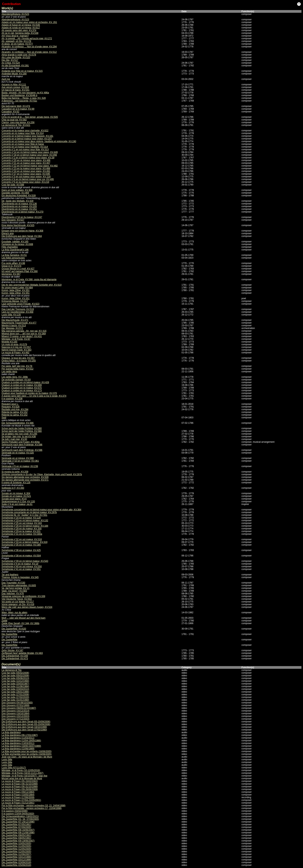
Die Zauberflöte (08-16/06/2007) (18, 830)
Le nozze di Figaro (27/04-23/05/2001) (21, 800)
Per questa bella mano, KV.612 (17, 369)
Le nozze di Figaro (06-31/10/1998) (20, 784)
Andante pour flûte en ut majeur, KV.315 (22, 71)
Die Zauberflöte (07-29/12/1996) (18, 822)
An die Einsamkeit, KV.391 (15, 66)
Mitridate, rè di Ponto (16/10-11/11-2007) (23, 773)
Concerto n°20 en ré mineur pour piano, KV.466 (26, 160)
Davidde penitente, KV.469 (15, 193)
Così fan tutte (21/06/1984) (15, 686)
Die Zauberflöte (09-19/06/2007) (18, 841)
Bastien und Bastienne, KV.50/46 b (19, 95)
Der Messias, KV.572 (12, 328)
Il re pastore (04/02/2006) (15, 811)
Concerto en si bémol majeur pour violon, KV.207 (27, 139)
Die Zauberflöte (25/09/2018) (16, 865)
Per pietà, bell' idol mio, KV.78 (17, 366)
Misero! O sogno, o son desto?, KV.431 (22, 336)
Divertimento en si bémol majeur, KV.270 (22, 212)
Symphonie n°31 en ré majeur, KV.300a (22, 534)
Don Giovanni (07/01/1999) (15, 705)
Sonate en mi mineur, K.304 (16, 493)
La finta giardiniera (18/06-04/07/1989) (21, 746)
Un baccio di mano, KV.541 (15, 90)
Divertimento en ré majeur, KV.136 (19, 204)
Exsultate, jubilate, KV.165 (15, 242)
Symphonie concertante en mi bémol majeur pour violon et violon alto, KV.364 (41, 510)
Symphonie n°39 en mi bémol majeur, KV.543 (25, 561)
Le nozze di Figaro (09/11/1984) (18, 792)
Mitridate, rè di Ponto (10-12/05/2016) (21, 770)
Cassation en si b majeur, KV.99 (18, 109)
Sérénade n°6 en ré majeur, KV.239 (20, 466)
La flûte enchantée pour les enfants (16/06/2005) (27, 751)
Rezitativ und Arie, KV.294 (15, 409)
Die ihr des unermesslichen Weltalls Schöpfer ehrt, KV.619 (31, 285)
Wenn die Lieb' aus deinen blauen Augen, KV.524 (27, 607)
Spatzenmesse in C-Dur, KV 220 (18, 501)
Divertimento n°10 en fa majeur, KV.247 (22, 217)
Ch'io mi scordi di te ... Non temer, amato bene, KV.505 (30, 117)
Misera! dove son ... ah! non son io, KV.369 (24, 334)
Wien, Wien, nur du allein (14, 613)
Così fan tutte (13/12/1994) (15, 681)
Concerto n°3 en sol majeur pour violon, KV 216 (26, 177)
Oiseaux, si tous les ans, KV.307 (18, 358)
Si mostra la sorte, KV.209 (15, 472)
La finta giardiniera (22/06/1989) (18, 749)
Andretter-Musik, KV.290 (14, 74)
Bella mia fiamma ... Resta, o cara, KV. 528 (24, 98)
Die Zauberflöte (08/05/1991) (16, 835)
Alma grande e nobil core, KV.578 (19, 55)
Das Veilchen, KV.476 (13, 594)
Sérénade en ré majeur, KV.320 (18, 453)
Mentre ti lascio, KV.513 (14, 325)
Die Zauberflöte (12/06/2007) (16, 854)
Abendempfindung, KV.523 (15, 14)
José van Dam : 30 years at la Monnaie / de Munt (27, 757)
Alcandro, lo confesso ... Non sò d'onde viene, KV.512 (29, 52)
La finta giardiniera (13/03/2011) (18, 743)
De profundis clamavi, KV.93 (16, 380)
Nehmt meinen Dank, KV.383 (16, 350)
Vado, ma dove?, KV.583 (14, 591)
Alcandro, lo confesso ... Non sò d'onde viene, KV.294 (29, 47)
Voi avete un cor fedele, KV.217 (18, 602)
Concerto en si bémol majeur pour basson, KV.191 (27, 136)
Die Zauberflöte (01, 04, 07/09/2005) (20, 819)
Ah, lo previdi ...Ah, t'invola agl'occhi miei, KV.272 (27, 38)
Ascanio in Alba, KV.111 (14, 85)
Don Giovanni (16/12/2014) (15, 711)
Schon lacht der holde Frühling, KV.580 (22, 428)
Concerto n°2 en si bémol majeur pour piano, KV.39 (28, 158)
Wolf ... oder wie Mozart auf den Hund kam (23, 618)
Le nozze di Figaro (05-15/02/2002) (20, 781)
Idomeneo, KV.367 (11, 274)
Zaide (4, 621)
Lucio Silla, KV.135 (11, 315)
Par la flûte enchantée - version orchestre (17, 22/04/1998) (32, 808)
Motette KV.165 (9, 342)
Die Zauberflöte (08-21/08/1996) (18, 833)
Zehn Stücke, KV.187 (12, 650)
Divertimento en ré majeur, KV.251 (19, 209)
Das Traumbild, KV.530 (13, 583)
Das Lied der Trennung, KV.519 (18, 309)
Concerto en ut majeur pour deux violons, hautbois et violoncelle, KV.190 (39, 141)
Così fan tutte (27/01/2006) (15, 695)
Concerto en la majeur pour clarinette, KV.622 (25, 131)
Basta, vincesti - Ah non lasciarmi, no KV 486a (25, 93)
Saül (4, 418)
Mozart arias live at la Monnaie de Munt (22, 778)
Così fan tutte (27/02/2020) (15, 697)
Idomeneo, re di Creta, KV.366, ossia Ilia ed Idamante (29, 279)
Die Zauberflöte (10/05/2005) (16, 843)
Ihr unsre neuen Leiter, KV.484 (17, 288)
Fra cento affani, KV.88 (13, 263)
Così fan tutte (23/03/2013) (15, 689)
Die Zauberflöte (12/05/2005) (16, 849)
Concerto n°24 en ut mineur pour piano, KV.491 (26, 171)
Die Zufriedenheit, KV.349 (15, 656)
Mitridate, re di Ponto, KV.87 (16, 339)
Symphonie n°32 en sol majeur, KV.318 (22, 539)
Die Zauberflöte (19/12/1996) (16, 857)
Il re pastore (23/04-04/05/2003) (18, 814)
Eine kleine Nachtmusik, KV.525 (18, 225)
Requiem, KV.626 (11, 407)
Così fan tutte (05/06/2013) (15, 678)
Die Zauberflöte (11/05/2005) (16, 846)
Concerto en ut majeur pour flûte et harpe (23, 144)
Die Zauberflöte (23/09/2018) (16, 862)
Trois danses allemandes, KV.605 (19, 585)
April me (6, 79)
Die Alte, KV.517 (10, 60)
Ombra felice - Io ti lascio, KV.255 (19, 361)
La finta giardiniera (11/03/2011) (18, 738)
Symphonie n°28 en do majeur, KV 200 (22, 529)
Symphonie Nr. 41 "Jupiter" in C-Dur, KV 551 (24, 515)
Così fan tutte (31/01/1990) (15, 700)
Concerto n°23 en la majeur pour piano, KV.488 (26, 168)
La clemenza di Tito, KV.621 (16, 125)
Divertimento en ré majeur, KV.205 (19, 206)
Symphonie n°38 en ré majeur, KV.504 (21, 556)
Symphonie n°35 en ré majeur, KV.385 (21, 545)
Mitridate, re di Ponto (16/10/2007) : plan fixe (24, 776)
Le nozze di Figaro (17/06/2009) (18, 797)
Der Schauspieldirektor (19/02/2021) (20, 816)
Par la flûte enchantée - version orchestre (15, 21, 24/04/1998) (34, 806)
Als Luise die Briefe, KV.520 (16, 57)
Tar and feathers (10, 575)
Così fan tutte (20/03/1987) (15, 684)
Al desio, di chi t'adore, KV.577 (17, 44)
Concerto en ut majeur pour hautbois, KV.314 (25, 147)
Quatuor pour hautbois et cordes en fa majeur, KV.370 (29, 393)
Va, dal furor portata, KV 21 (16, 588)
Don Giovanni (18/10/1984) (15, 713)
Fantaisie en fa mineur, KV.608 (17, 244)
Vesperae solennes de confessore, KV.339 (23, 596)
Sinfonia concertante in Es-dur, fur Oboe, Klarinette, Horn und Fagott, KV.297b (42, 474)
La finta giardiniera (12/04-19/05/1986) (21, 741)
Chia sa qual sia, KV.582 (14, 120)
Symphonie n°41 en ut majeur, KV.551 (21, 569)
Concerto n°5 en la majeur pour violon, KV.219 (25, 182)
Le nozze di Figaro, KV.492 (15, 353)
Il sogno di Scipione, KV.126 (16, 483)
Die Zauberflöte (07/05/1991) (16, 824)
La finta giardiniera (11, 732)
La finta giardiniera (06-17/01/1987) (20, 735)
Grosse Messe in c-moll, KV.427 (18, 269)
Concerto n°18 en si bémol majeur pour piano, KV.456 (29, 155)
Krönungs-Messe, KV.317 (15, 301)
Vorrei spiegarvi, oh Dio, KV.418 (18, 604)
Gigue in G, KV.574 (11, 266)
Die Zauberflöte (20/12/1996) (16, 860)
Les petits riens (9, 372)
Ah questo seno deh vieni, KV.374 (19, 30)
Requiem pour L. (10, 404)
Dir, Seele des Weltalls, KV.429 (17, 201)
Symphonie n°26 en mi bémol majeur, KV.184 (25, 526)
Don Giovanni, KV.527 (13, 220)
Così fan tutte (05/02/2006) (15, 673)
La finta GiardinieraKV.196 (15, 250)
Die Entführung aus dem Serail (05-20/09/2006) (26, 722)
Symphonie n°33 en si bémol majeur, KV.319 (24, 542)
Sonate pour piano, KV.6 (14, 499)
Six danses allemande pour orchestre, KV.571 (25, 480)
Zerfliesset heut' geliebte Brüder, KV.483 (22, 653)
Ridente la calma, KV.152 (14, 412)
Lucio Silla (7, 759)
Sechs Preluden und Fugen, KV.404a (21, 442)
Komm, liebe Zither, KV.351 (16, 290)
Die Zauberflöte (9, 634)
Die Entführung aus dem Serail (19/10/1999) (24, 727)
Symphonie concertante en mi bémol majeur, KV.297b (29, 512)
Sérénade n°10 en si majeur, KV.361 (20, 461)
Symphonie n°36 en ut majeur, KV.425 (21, 550)
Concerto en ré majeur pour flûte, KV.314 (23, 133)
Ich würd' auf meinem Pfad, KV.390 (20, 271)
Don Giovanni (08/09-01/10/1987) (19, 708)
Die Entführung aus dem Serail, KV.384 (22, 236)
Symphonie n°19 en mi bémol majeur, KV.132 (25, 520)
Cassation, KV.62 (10, 112)
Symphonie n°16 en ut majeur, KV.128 (21, 518)
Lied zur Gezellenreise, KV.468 (17, 312)
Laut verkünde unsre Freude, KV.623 (20, 304)
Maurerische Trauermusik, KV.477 (19, 323)
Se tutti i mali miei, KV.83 (14, 439)
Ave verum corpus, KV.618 (15, 87)
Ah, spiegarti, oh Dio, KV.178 (16, 41)
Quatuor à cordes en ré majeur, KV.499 (22, 385)
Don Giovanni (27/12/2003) (15, 719)
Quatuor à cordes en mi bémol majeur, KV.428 (25, 382)
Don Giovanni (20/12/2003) (15, 716)
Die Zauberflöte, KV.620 (14, 629)
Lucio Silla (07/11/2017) (14, 768)
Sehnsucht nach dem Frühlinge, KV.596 (22, 445)
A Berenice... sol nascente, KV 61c (19, 101)
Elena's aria (8, 233)
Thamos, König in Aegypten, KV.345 (20, 577)
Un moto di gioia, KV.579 (14, 344)
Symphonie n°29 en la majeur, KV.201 (21, 531)
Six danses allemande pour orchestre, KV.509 (25, 477)
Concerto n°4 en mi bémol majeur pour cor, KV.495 (28, 179)
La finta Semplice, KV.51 (14, 255)
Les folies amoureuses (13, 258)
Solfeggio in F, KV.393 (13, 488)
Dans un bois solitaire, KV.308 (17, 190)
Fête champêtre (10, 247)
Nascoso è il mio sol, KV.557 (16, 347)
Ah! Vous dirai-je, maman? (15, 36)
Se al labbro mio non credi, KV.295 (19, 434)
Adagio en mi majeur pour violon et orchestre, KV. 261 (29, 22)
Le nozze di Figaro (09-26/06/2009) (20, 789)
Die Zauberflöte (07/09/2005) (16, 827)
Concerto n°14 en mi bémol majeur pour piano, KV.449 (30, 152)
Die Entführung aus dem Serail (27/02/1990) (24, 730)
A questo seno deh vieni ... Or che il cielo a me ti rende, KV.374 (34, 396)
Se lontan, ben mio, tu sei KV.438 (19, 437)
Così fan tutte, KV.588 (13, 185)
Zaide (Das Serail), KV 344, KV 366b (20, 623)
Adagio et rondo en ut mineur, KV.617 (21, 28)
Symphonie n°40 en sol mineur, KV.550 (22, 566)
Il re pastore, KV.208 (12, 399)
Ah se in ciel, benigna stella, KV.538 (20, 33)
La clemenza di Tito (11, 670)
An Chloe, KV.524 (11, 63)
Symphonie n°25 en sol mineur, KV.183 (22, 523)
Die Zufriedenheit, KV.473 (15, 659)
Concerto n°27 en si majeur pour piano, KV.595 (26, 174)
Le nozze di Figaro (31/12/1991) (18, 803)
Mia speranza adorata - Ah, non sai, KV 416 (24, 331)
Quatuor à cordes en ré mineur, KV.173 (22, 390)
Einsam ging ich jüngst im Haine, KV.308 (22, 231)
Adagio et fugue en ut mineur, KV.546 (21, 25)
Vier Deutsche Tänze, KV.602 (17, 599)
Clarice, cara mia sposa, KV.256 (18, 122)
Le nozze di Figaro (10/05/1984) (18, 795)
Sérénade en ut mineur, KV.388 (18, 458)
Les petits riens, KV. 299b (15, 377)
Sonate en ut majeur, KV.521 (16, 496)
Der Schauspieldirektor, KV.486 (18, 423)
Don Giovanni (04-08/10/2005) (17, 703)
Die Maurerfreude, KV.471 (15, 320)
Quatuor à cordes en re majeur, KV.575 (22, 388)
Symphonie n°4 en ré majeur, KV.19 (20, 564)
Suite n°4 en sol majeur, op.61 (17, 504)
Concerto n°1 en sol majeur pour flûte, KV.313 (25, 150)
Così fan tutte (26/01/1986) (15, 692)
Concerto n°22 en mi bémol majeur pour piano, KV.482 (30, 166)
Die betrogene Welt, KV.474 (16, 106)
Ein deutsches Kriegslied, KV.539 (19, 196)
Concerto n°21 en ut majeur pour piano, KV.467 (26, 163)
